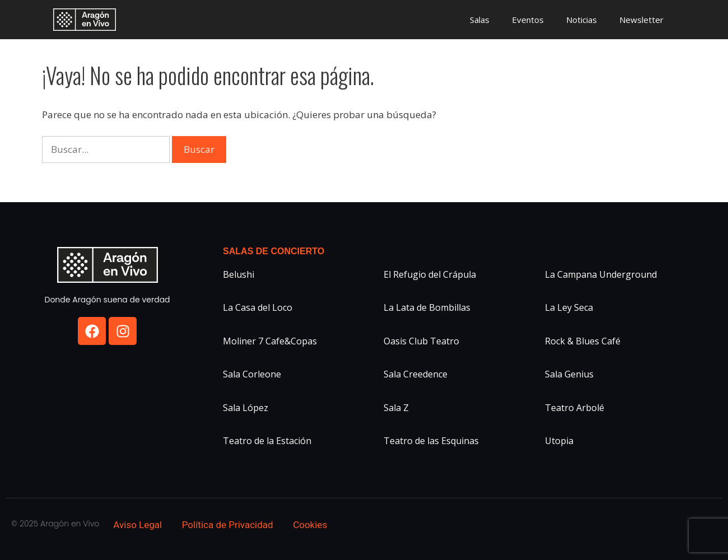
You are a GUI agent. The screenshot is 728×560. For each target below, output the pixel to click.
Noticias (582, 20)
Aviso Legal (137, 525)
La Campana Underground (601, 274)
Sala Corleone (252, 374)
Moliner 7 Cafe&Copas (270, 341)
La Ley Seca (569, 307)
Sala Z (396, 408)
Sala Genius (569, 374)
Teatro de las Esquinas (431, 441)
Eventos (528, 20)
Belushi (239, 274)
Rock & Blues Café (583, 341)
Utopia (559, 441)
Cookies (310, 525)
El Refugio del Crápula (430, 274)
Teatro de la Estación (267, 441)
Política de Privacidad (228, 525)
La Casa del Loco (258, 307)
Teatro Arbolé (575, 408)
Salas (480, 20)
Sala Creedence (416, 374)
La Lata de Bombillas (427, 307)
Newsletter (641, 20)
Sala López (246, 408)
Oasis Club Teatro (421, 341)
